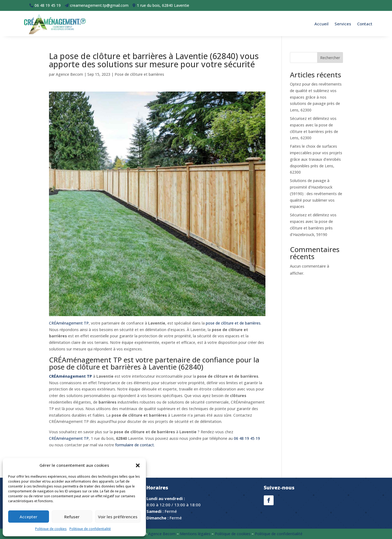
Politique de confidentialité (90, 529)
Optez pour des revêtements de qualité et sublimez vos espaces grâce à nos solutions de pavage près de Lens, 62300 (316, 97)
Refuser (72, 517)
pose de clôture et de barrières (233, 323)
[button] (138, 465)
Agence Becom (69, 74)
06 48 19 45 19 (247, 438)
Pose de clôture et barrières (139, 74)
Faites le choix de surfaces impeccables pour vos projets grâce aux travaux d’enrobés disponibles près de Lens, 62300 (316, 159)
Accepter (28, 517)
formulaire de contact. (135, 445)
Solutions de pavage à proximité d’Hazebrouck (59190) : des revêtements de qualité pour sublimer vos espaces (316, 193)
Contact (365, 24)
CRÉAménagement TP (69, 323)
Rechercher (330, 58)
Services (343, 24)
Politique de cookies (51, 529)
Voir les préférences (118, 517)
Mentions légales (195, 534)
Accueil (321, 24)
